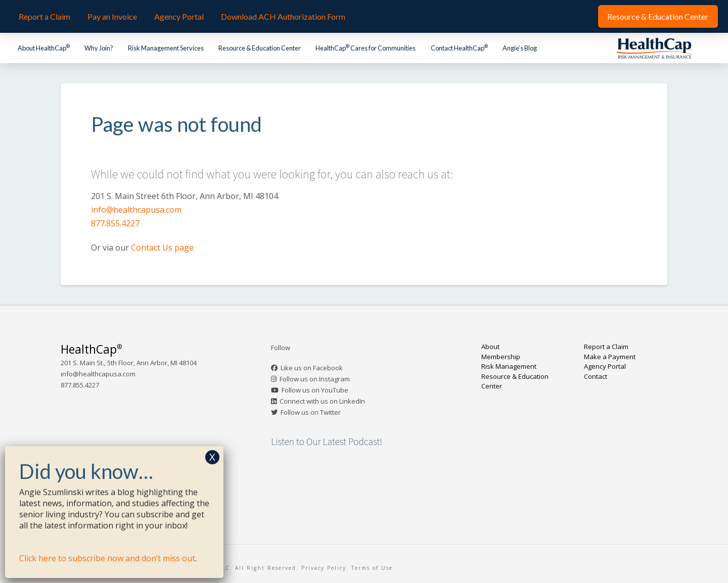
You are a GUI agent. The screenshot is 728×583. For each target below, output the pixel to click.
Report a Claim (606, 347)
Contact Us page (162, 248)
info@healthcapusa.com (136, 210)
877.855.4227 (115, 223)
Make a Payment (610, 357)
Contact (596, 376)
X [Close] (212, 457)
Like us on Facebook (312, 368)
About (490, 347)
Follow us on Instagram (315, 379)
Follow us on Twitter (311, 412)
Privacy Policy (324, 568)
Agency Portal (605, 366)
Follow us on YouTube (315, 390)
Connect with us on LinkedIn (322, 401)
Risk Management (509, 366)
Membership (501, 357)
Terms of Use (372, 568)
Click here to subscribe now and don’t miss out (107, 558)
